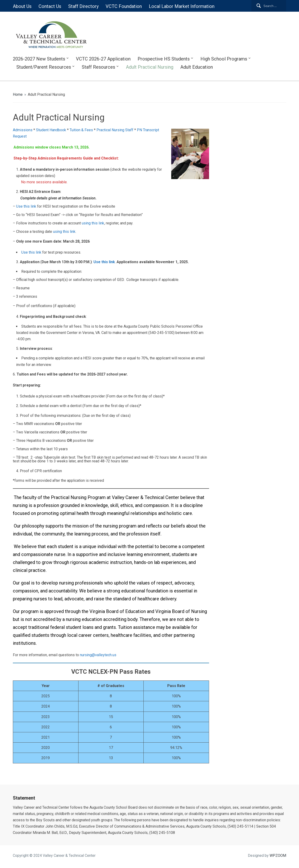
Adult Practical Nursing (150, 67)
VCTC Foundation (124, 6)
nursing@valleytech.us (98, 655)
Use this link (27, 206)
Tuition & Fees (81, 130)
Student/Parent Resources (44, 67)
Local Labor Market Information (182, 6)
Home (18, 94)
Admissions (23, 130)
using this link (93, 223)
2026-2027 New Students (39, 59)
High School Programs (224, 59)
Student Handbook (51, 130)
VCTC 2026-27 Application (103, 59)
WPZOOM (278, 856)
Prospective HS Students (164, 59)
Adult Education (197, 67)
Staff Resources (98, 67)
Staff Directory (83, 6)
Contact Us (50, 6)
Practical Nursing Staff (115, 130)
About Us (22, 6)
